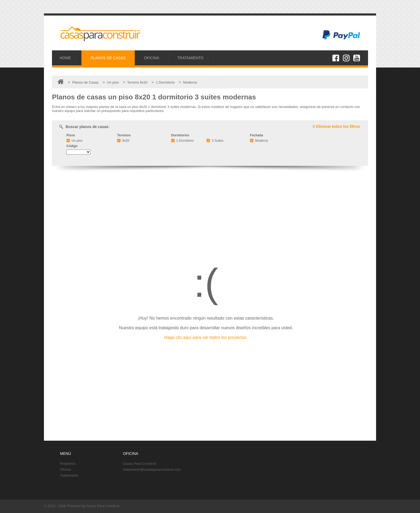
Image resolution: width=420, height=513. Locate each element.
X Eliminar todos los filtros (336, 126)
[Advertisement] (210, 213)
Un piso (74, 141)
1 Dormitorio (183, 141)
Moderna (259, 141)
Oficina (65, 469)
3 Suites (215, 141)
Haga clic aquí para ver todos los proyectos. (206, 337)
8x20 (123, 141)
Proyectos (68, 464)
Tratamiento (69, 475)
